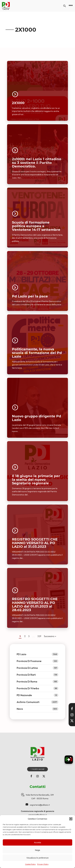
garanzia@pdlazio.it (38, 815)
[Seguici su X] (72, 721)
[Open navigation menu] (71, 6)
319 (39, 636)
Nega (38, 850)
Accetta (37, 842)
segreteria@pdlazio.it (40, 805)
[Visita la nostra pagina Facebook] (72, 709)
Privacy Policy (43, 864)
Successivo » (50, 636)
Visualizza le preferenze (37, 858)
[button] (71, 819)
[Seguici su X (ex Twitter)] (44, 776)
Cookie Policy (30, 864)
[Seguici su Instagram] (38, 776)
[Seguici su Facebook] (31, 776)
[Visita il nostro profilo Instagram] (72, 715)
